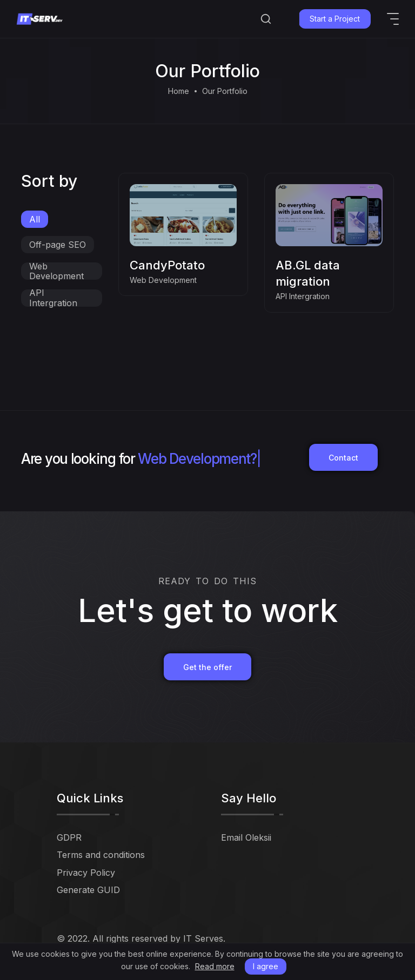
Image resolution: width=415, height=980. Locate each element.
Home (179, 91)
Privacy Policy (86, 873)
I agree (266, 966)
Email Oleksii (246, 837)
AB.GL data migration (308, 273)
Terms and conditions (101, 855)
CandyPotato (167, 265)
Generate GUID (88, 890)
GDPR (69, 837)
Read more (215, 967)
